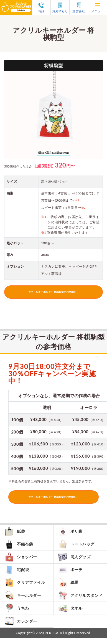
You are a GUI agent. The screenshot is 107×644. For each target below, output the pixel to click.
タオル (70, 608)
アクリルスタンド (80, 595)
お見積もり (60, 7)
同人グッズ (74, 557)
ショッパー (21, 557)
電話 (41, 7)
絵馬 (68, 583)
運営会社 (79, 7)
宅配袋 (17, 570)
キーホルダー (23, 595)
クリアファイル (25, 583)
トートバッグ (76, 544)
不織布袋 (19, 544)
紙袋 (15, 532)
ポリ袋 (70, 532)
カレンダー (21, 621)
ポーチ (70, 570)
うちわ (17, 608)
